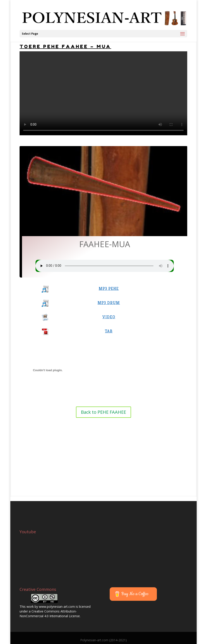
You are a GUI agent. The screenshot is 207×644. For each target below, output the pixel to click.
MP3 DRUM (109, 303)
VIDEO (109, 317)
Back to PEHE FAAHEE (103, 412)
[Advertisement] (103, 452)
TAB (109, 331)
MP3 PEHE (109, 288)
